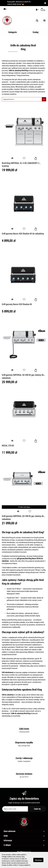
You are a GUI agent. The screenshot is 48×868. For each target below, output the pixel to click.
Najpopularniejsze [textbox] (9, 99)
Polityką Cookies (7, 857)
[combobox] (24, 99)
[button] (43, 10)
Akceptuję (38, 860)
